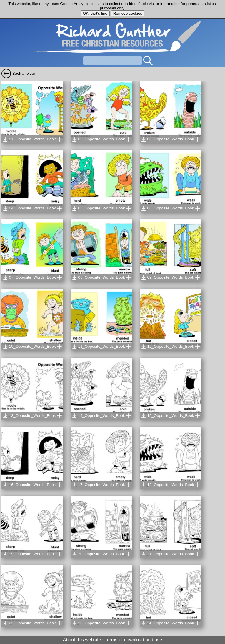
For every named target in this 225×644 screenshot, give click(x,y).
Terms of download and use (134, 640)
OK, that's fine (95, 13)
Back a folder (24, 73)
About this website (82, 640)
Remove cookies (128, 13)
